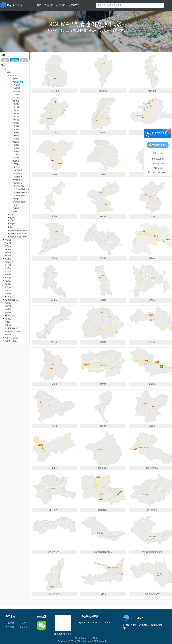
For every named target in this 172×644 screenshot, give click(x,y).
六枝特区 (16, 208)
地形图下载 (74, 5)
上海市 (9, 265)
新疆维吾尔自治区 (13, 331)
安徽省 (9, 275)
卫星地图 (49, 5)
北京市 (9, 240)
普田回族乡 (18, 170)
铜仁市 (12, 227)
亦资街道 (17, 85)
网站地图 (24, 627)
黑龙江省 (10, 262)
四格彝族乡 (18, 82)
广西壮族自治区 (12, 300)
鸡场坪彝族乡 (19, 173)
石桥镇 (16, 123)
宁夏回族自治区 (12, 328)
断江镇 (16, 142)
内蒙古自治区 (11, 252)
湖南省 (9, 294)
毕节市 (12, 224)
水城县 (15, 211)
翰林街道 (17, 88)
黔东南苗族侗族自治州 (18, 234)
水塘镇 (16, 104)
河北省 (9, 246)
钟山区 (15, 205)
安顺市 (12, 221)
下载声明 (10, 623)
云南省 (9, 313)
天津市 (9, 243)
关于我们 (10, 627)
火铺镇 (16, 132)
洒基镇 (16, 151)
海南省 (9, 303)
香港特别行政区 (12, 338)
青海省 (9, 325)
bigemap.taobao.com (158, 172)
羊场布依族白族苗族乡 (22, 192)
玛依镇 (16, 120)
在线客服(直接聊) (63, 634)
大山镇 (16, 110)
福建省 (9, 278)
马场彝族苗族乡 (20, 202)
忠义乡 (16, 167)
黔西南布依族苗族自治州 (19, 230)
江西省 (9, 281)
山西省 (9, 249)
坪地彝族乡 (18, 180)
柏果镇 (16, 148)
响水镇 (16, 129)
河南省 (9, 287)
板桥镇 (16, 101)
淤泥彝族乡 (18, 183)
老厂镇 (16, 117)
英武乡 (16, 199)
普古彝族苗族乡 (20, 186)
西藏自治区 (11, 316)
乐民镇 (16, 136)
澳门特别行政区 (12, 341)
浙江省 (9, 271)
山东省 (9, 284)
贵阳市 (12, 215)
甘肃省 (9, 322)
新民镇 (16, 161)
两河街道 (17, 91)
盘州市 (15, 79)
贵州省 (9, 72)
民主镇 (16, 107)
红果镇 (16, 95)
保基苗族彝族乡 (20, 196)
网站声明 (24, 623)
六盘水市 (13, 76)
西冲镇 (16, 139)
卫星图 (5, 60)
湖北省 (9, 290)
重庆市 (9, 306)
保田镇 (16, 113)
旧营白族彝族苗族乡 (21, 189)
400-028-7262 (158, 164)
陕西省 (9, 319)
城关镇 (16, 98)
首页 (39, 5)
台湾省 (9, 335)
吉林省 (9, 259)
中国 (5, 69)
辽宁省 (9, 256)
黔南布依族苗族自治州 (18, 237)
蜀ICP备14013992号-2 (86, 638)
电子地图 (61, 5)
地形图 (24, 60)
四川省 (9, 309)
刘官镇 (16, 155)
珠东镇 (16, 164)
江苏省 (9, 268)
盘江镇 (16, 145)
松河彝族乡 (18, 177)
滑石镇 (16, 158)
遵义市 (12, 218)
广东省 (9, 297)
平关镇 (16, 126)
